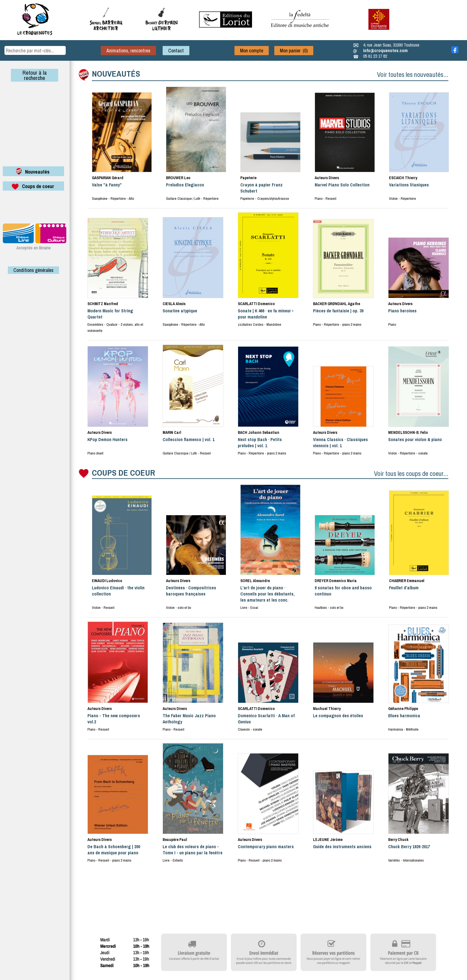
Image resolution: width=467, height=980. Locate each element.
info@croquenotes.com (385, 50)
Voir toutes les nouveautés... (413, 74)
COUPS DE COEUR (124, 473)
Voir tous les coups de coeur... (411, 473)
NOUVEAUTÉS (116, 74)
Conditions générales (33, 270)
